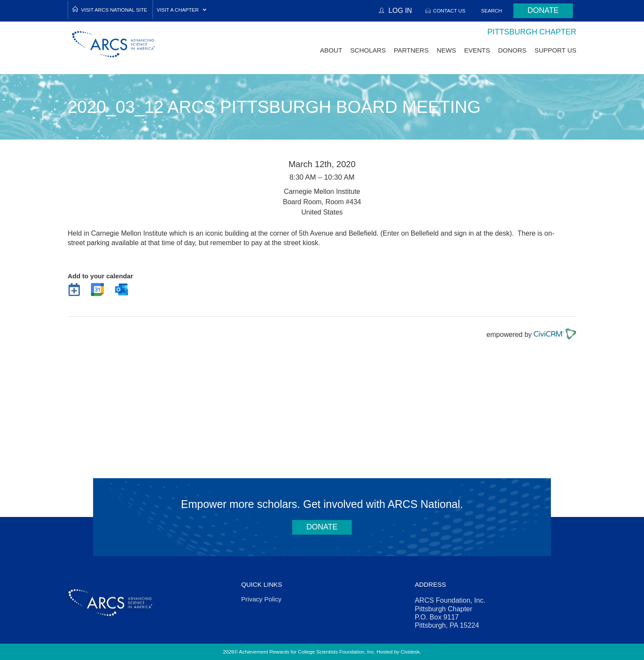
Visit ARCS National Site (114, 10)
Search (489, 11)
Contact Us (447, 11)
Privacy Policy (261, 599)
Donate (542, 11)
